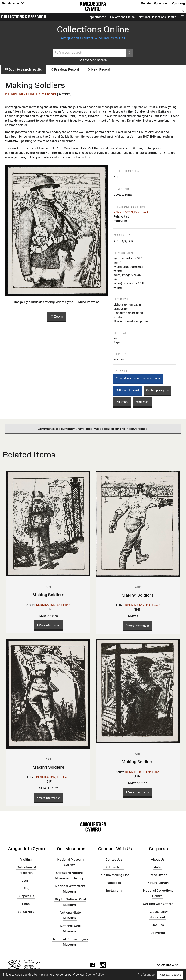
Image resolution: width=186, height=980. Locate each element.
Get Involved (114, 867)
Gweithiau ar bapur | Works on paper (138, 378)
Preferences (146, 975)
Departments (97, 17)
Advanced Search (93, 60)
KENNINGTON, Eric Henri (31, 94)
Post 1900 (122, 402)
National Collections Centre (157, 17)
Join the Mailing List (114, 875)
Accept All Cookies (170, 975)
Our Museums (13, 3)
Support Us (26, 896)
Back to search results (23, 69)
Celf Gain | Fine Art (128, 390)
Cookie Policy (95, 975)
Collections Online (122, 17)
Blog (26, 888)
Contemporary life (158, 390)
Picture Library (158, 883)
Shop (26, 904)
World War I (142, 402)
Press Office (158, 875)
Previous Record (65, 69)
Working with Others (158, 904)
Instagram (114, 891)
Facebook (114, 883)
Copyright (158, 933)
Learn (26, 880)
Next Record (99, 69)
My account (162, 3)
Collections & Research (24, 17)
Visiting (26, 859)
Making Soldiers (48, 595)
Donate (146, 3)
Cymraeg (178, 3)
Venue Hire (26, 912)
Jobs (158, 867)
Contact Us (114, 859)
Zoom (57, 317)
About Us (158, 859)
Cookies (158, 925)
